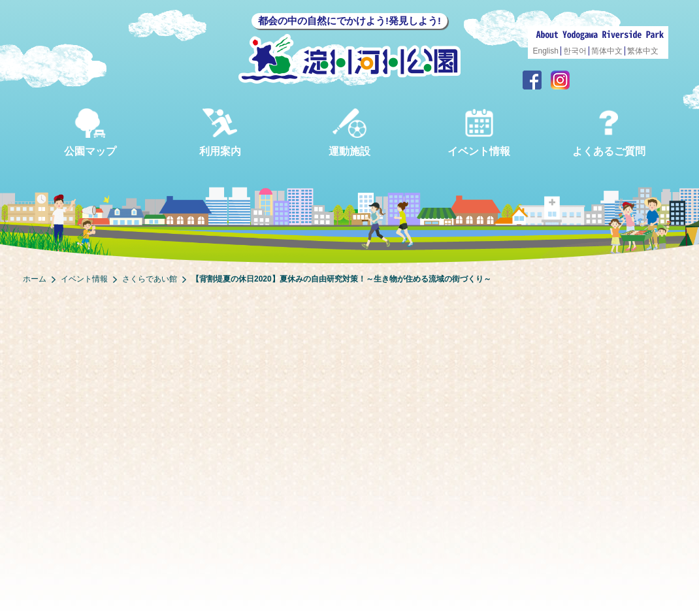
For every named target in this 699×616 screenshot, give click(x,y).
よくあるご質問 (609, 132)
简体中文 (607, 51)
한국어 (575, 51)
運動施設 (349, 132)
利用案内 (220, 132)
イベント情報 (479, 132)
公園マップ (90, 132)
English (546, 51)
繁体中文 (643, 51)
